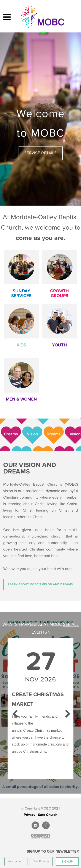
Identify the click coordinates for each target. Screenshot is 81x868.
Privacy (29, 815)
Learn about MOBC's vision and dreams (40, 584)
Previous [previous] (14, 712)
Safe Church (48, 815)
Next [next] (67, 712)
